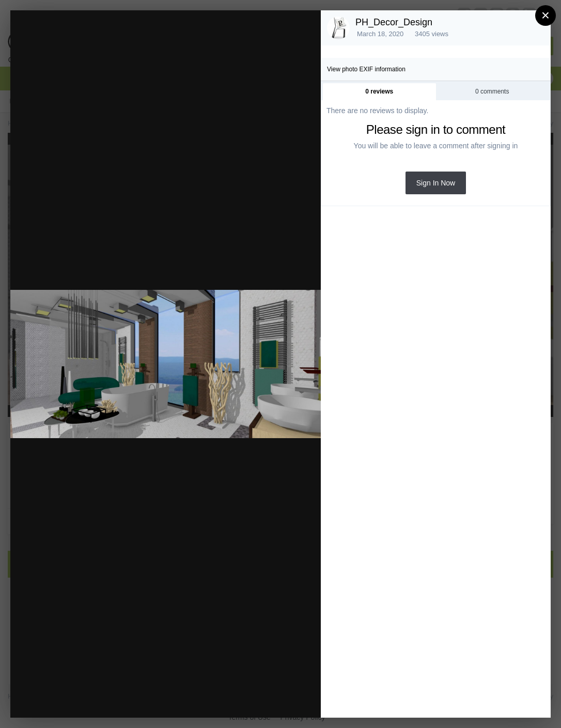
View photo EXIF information (366, 69)
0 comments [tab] (492, 91)
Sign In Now (436, 183)
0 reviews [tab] (379, 91)
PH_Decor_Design (394, 22)
